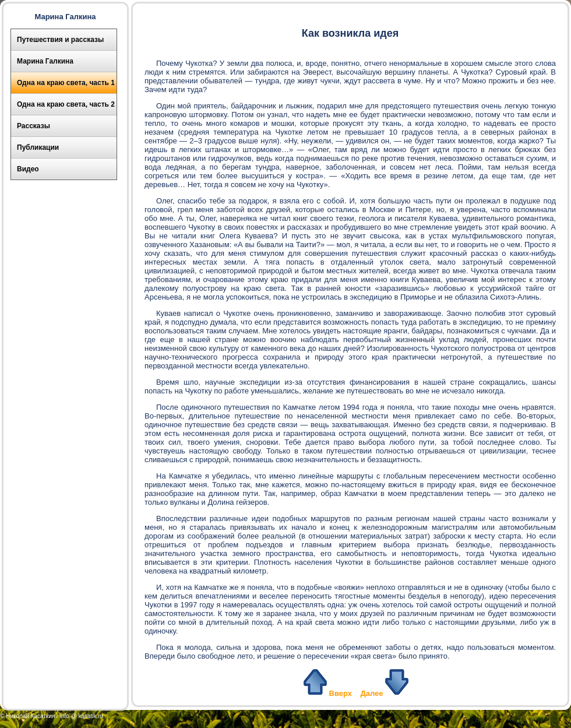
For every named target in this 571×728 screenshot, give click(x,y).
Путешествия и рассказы (60, 40)
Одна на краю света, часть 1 (66, 83)
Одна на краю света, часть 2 (66, 104)
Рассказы (34, 126)
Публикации (38, 147)
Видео (28, 169)
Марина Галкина (45, 61)
